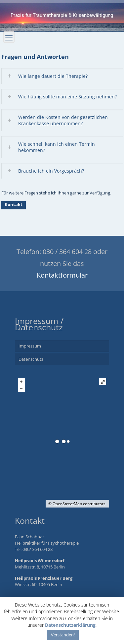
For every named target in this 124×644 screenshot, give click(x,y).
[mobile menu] (9, 37)
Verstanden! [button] (63, 635)
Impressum (30, 346)
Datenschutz (31, 359)
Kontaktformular (62, 275)
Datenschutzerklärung (70, 625)
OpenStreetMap (67, 504)
